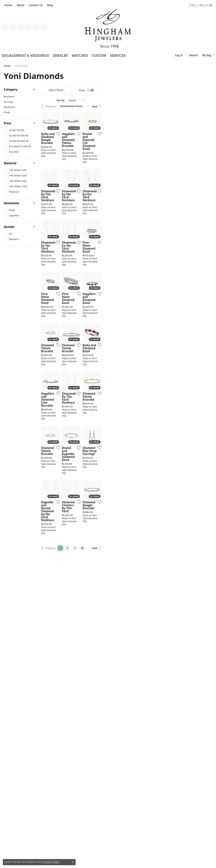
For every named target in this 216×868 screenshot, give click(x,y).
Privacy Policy (51, 862)
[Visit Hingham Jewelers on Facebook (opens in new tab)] (13, 27)
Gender (9, 227)
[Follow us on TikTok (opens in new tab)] (5, 27)
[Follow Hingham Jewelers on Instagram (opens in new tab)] (21, 27)
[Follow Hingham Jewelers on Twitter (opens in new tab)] (36, 27)
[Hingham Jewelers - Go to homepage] (108, 28)
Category (11, 89)
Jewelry (60, 56)
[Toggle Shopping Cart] (208, 55)
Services (118, 56)
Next (206, 106)
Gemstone (11, 203)
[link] (8, 5)
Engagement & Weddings (25, 56)
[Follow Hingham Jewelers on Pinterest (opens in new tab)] (28, 27)
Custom (99, 56)
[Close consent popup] (73, 862)
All (138, 715)
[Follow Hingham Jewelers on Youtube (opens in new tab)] (44, 27)
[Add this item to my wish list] (94, 171)
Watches (80, 56)
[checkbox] (14, 130)
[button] (20, 5)
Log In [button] (179, 56)
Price (7, 123)
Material (10, 163)
